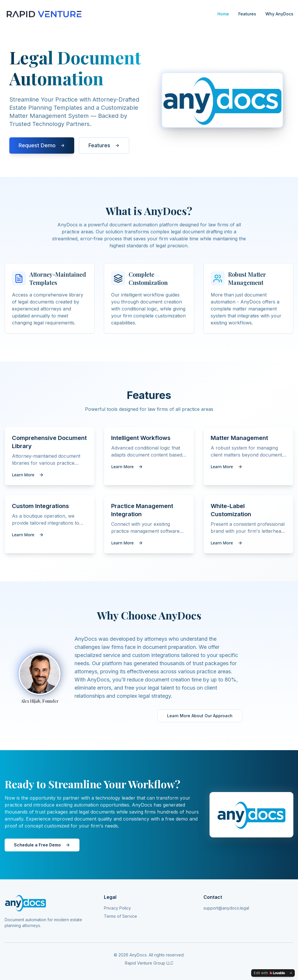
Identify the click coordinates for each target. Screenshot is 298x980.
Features (247, 14)
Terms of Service (120, 916)
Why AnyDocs (279, 14)
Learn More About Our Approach (200, 716)
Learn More (28, 475)
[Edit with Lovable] (269, 973)
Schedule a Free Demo (42, 845)
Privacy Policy (117, 908)
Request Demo (42, 147)
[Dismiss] (291, 973)
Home (223, 14)
